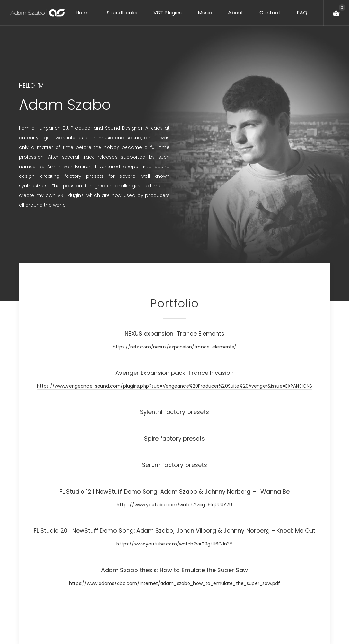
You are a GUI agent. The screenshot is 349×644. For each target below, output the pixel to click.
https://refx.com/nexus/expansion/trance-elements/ (175, 347)
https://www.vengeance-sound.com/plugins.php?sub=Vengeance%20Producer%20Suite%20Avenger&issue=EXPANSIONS (174, 386)
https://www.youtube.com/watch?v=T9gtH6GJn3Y (174, 544)
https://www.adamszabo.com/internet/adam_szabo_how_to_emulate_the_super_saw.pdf (174, 583)
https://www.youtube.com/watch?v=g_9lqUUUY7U (174, 505)
